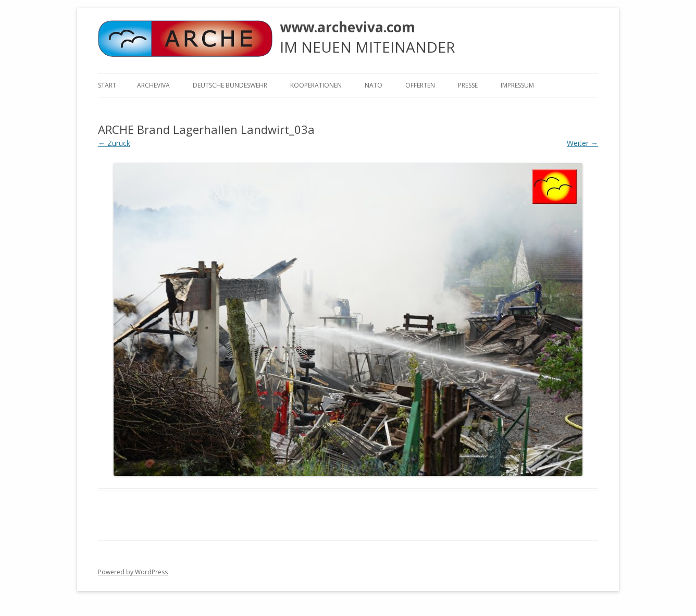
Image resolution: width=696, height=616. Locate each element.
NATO (374, 85)
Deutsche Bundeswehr (230, 85)
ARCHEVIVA (153, 85)
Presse (468, 85)
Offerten (420, 85)
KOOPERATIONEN (316, 85)
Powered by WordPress (133, 572)
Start (107, 85)
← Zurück (114, 143)
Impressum (517, 85)
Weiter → (582, 143)
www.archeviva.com (347, 27)
